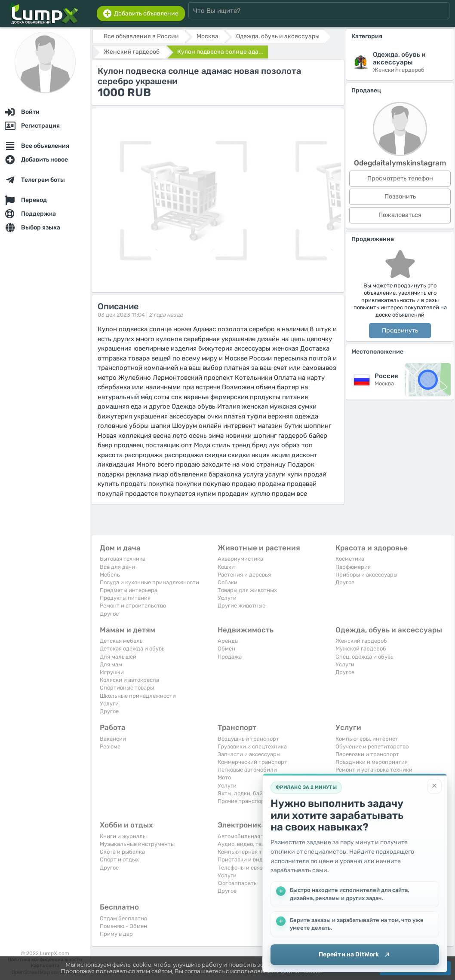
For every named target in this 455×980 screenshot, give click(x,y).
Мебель (110, 575)
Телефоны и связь (242, 868)
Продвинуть (400, 331)
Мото (224, 777)
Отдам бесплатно (123, 918)
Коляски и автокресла (129, 680)
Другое (109, 614)
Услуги (227, 598)
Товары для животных (247, 590)
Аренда (228, 641)
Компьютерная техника (249, 852)
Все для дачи (117, 567)
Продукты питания (125, 598)
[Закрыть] (434, 785)
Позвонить (400, 197)
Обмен (226, 649)
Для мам (111, 664)
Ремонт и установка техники (374, 770)
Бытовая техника (123, 559)
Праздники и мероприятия (372, 762)
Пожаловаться (400, 215)
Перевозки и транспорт (367, 754)
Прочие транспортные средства (261, 801)
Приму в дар (116, 934)
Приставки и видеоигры (250, 859)
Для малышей (118, 657)
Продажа (230, 657)
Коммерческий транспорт (252, 762)
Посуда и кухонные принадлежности (149, 582)
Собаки (227, 582)
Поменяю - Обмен (123, 926)
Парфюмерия (353, 567)
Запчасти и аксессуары (249, 754)
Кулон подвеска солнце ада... (220, 52)
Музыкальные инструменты (137, 844)
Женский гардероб (361, 641)
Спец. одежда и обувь (364, 657)
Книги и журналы (123, 836)
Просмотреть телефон (400, 179)
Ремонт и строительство (133, 606)
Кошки (226, 567)
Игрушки (112, 672)
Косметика (350, 559)
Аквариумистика (240, 559)
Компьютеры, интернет (367, 739)
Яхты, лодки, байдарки (248, 793)
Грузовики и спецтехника (252, 746)
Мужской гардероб (361, 649)
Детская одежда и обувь (132, 649)
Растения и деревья (244, 575)
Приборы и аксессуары (366, 575)
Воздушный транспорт (248, 739)
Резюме (110, 746)
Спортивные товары (127, 688)
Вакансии (113, 739)
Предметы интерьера (129, 590)
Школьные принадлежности (138, 696)
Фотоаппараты (238, 883)
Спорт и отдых (119, 859)
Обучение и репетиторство (372, 746)
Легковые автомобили (247, 770)
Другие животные (241, 606)
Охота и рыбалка (122, 852)
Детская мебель (121, 641)
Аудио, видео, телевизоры (253, 844)
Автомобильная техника (251, 836)
